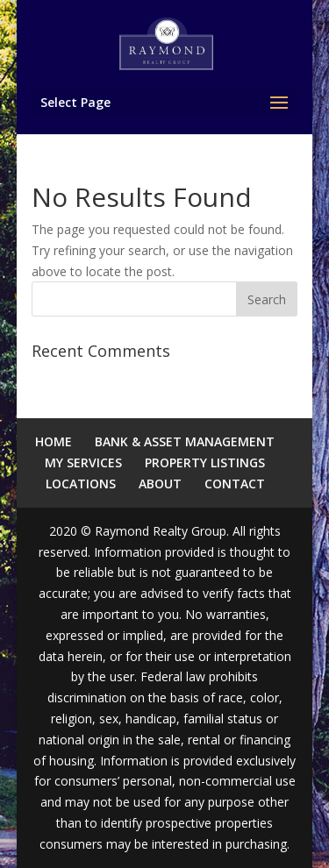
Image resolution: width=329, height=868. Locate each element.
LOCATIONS (81, 484)
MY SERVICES (83, 462)
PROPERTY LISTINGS (205, 462)
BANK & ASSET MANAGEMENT (185, 441)
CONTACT (235, 484)
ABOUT (160, 484)
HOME (54, 441)
